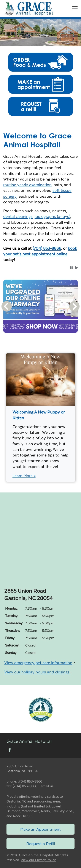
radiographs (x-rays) (52, 216)
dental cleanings (18, 216)
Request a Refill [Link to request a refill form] (41, 843)
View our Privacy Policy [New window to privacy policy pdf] (38, 860)
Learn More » (24, 476)
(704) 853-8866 (47, 248)
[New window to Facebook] (10, 750)
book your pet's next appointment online (40, 251)
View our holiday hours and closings (37, 672)
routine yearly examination (27, 185)
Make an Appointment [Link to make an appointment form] (40, 829)
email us (47, 786)
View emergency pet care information (38, 662)
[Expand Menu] (75, 9)
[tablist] (41, 338)
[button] (41, 62)
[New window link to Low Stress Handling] (40, 709)
